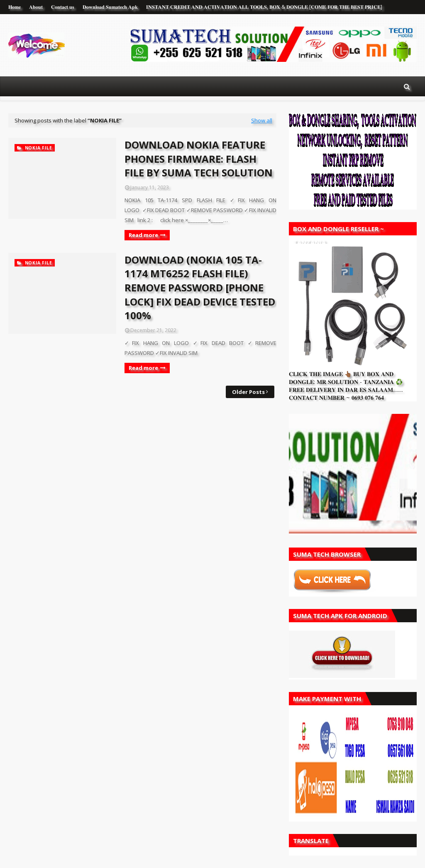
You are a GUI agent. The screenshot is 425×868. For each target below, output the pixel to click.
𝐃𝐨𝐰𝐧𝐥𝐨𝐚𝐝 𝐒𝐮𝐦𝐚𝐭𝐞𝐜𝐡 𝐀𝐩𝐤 (110, 7)
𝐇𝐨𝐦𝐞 (15, 7)
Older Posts (248, 392)
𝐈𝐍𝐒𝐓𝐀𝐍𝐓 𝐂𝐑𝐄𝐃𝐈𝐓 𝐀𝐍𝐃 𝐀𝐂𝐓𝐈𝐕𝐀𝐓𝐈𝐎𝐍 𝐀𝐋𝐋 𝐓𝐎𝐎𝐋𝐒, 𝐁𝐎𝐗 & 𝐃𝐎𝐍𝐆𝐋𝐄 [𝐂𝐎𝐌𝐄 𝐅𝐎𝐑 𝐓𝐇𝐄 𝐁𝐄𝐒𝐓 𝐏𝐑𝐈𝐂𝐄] (264, 7)
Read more (143, 235)
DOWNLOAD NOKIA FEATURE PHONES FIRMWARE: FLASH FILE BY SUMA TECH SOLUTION (199, 159)
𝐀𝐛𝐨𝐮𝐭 (36, 7)
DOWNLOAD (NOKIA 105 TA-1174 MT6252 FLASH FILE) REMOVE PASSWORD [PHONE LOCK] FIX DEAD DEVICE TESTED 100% (200, 287)
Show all (262, 120)
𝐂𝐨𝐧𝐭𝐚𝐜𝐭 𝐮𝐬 (63, 7)
